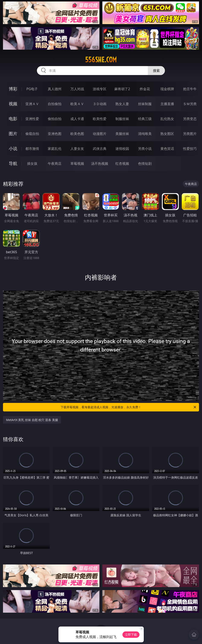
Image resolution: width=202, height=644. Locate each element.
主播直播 (167, 104)
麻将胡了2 (122, 89)
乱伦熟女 (167, 119)
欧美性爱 (100, 119)
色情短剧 (145, 164)
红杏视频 (122, 164)
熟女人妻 (122, 104)
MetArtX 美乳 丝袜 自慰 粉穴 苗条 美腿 (32, 420)
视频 (13, 104)
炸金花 (145, 89)
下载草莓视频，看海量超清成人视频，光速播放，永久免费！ (129, 407)
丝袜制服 (145, 104)
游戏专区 (100, 89)
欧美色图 (77, 134)
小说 (13, 148)
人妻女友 (77, 149)
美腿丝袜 (122, 134)
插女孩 (32, 164)
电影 (13, 119)
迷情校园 (122, 149)
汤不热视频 (100, 164)
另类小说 (145, 149)
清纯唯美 (145, 134)
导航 (13, 163)
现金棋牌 (167, 89)
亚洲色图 (55, 134)
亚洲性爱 (32, 119)
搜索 (156, 71)
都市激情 (32, 149)
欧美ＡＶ (77, 104)
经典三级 (145, 119)
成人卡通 (77, 119)
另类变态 (190, 119)
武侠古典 (100, 149)
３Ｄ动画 (100, 104)
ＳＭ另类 (190, 104)
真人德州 (55, 89)
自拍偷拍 (55, 104)
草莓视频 (77, 164)
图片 (13, 134)
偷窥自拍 (32, 134)
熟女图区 (167, 134)
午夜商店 (55, 164)
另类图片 (190, 134)
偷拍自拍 (55, 119)
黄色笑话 (167, 149)
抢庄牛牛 (190, 89)
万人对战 (77, 89)
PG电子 (32, 89)
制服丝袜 (122, 119)
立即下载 (131, 635)
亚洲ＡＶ (32, 104)
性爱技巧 (190, 149)
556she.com (101, 60)
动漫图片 (100, 134)
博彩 (13, 89)
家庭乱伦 (55, 149)
